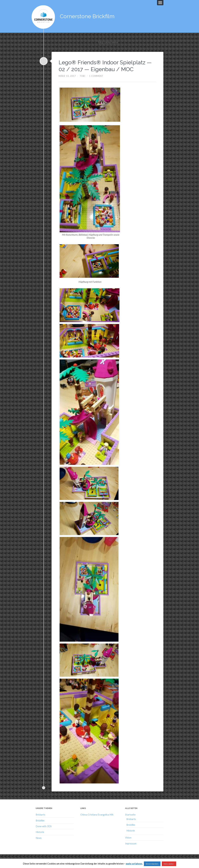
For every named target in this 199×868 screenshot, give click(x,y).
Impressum (131, 843)
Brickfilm (40, 820)
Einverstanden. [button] (152, 864)
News (39, 837)
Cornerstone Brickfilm (88, 16)
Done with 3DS (44, 825)
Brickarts (40, 814)
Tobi (82, 75)
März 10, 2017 (67, 75)
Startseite (130, 814)
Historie (40, 831)
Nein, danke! (169, 864)
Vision (128, 837)
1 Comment (96, 75)
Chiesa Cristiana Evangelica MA (97, 814)
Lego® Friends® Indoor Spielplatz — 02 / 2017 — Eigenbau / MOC (107, 65)
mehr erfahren (134, 864)
